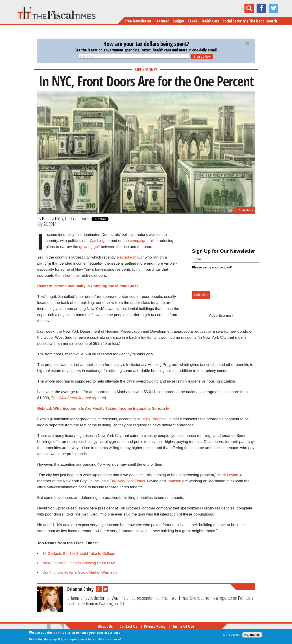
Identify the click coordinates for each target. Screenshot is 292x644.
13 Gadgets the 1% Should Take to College (79, 554)
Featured (162, 21)
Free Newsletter (138, 21)
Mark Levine (228, 475)
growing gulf (89, 247)
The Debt (257, 21)
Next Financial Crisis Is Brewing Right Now (78, 563)
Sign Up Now (202, 56)
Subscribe (201, 295)
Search (272, 21)
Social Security (234, 21)
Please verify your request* (212, 267)
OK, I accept (231, 635)
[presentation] (226, 280)
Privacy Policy (155, 626)
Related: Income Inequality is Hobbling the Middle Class (88, 286)
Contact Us (128, 626)
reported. (79, 398)
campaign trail (142, 241)
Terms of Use (183, 626)
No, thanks (252, 635)
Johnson (173, 481)
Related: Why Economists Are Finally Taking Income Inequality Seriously (103, 408)
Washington (100, 241)
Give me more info (110, 639)
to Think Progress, (152, 419)
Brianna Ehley (52, 219)
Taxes (192, 21)
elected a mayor (130, 257)
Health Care (210, 21)
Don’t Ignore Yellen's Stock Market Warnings (80, 572)
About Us (105, 626)
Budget (179, 21)
